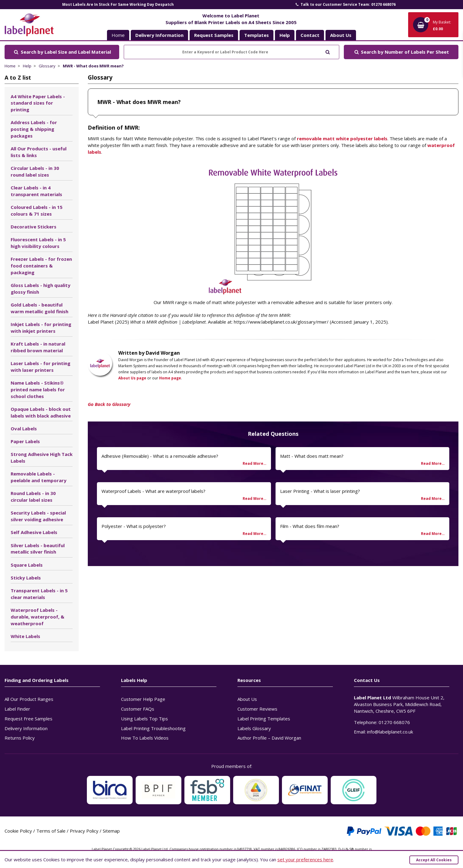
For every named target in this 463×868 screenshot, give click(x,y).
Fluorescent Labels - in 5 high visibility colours (38, 243)
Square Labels (27, 565)
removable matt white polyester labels (342, 138)
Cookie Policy (18, 831)
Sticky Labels (26, 578)
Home (118, 35)
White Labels (25, 636)
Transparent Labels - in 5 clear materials (39, 594)
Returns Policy (20, 738)
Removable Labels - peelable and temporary (39, 477)
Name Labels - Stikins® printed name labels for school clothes (38, 389)
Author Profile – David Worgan (269, 738)
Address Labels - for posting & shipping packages (34, 129)
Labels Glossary (254, 728)
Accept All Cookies (434, 860)
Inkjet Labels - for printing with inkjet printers (41, 328)
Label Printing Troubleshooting (153, 728)
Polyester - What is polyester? (134, 526)
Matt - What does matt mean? (312, 456)
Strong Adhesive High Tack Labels (42, 457)
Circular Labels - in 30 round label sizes (35, 171)
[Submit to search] (328, 51)
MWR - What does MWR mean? (93, 66)
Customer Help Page (143, 699)
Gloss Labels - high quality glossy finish (41, 289)
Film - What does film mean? (310, 526)
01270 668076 (394, 722)
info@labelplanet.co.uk (390, 732)
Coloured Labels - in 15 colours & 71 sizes (37, 210)
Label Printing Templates (264, 719)
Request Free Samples (28, 719)
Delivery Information (26, 728)
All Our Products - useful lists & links (39, 152)
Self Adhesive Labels (34, 532)
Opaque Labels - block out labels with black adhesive (41, 412)
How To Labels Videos (145, 738)
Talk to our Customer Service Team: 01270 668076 (345, 4)
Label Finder (17, 709)
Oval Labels (24, 429)
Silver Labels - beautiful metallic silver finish (38, 549)
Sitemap (111, 831)
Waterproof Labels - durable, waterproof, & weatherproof (37, 617)
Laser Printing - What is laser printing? (320, 491)
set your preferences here (305, 859)
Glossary (47, 66)
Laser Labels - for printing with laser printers (41, 367)
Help (27, 66)
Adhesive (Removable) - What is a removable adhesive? (160, 456)
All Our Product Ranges (29, 699)
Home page (170, 378)
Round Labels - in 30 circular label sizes (33, 497)
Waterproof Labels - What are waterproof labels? (153, 491)
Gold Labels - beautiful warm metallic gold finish (39, 308)
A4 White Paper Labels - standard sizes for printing (38, 103)
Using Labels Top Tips (144, 719)
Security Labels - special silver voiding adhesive (38, 516)
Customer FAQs (138, 709)
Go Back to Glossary (109, 404)
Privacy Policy (84, 831)
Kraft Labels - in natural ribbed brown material (38, 347)
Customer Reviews (257, 709)
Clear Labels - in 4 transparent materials (36, 191)
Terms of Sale (51, 831)
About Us (247, 699)
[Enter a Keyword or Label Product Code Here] (231, 52)
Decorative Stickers (34, 227)
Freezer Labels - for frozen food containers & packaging (41, 266)
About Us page (132, 378)
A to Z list (18, 77)
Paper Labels (25, 441)
